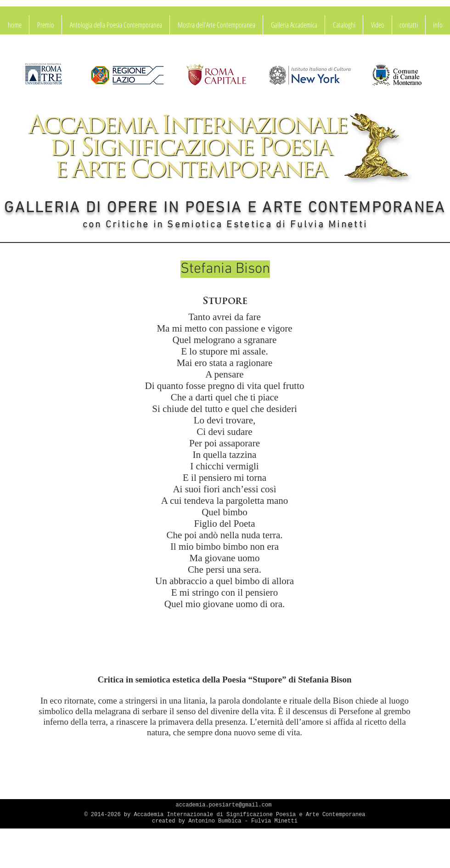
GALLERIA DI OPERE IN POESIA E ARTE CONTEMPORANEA (225, 209)
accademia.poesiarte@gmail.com (224, 805)
